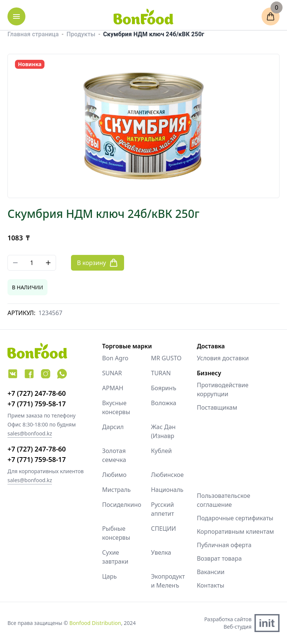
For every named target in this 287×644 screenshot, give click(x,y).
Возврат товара (219, 558)
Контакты (211, 585)
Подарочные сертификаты (235, 518)
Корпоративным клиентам (235, 531)
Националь (167, 490)
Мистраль (116, 490)
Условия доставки (223, 358)
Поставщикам (217, 407)
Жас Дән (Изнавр (163, 431)
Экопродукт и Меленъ (168, 581)
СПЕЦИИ (163, 529)
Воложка (164, 403)
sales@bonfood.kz (30, 433)
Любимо (114, 475)
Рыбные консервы (116, 533)
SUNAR (112, 373)
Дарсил (113, 427)
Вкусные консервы (116, 407)
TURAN (161, 373)
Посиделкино (119, 505)
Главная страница (33, 34)
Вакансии (211, 572)
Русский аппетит (163, 509)
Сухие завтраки (115, 557)
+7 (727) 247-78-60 (37, 393)
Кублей (161, 451)
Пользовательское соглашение (224, 500)
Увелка (161, 552)
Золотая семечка (114, 455)
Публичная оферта (224, 545)
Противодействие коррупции (223, 389)
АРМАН (113, 388)
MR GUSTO (166, 358)
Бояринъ (164, 388)
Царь (109, 576)
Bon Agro (115, 358)
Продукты (81, 34)
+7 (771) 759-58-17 (37, 404)
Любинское (167, 475)
